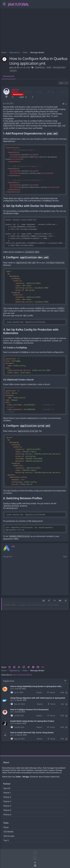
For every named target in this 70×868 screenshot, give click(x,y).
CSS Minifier (9, 832)
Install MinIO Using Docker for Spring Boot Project (32, 721)
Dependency (40, 67)
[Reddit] (24, 667)
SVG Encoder (9, 836)
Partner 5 (7, 810)
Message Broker (59, 67)
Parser (6, 827)
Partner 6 (7, 814)
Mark (61, 83)
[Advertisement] (35, 27)
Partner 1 (7, 793)
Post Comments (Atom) (22, 675)
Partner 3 (7, 801)
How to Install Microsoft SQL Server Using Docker (32, 732)
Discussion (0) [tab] (9, 76)
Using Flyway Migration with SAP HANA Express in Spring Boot (38, 698)
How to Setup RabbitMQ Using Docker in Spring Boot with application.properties (36, 686)
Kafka (49, 67)
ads (13, 546)
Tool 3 (6, 840)
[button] (10, 667)
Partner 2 (7, 797)
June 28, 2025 (8, 103)
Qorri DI (7, 788)
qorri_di (13, 689)
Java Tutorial (18, 4)
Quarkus (13, 71)
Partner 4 (7, 806)
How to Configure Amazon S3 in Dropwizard (29, 709)
